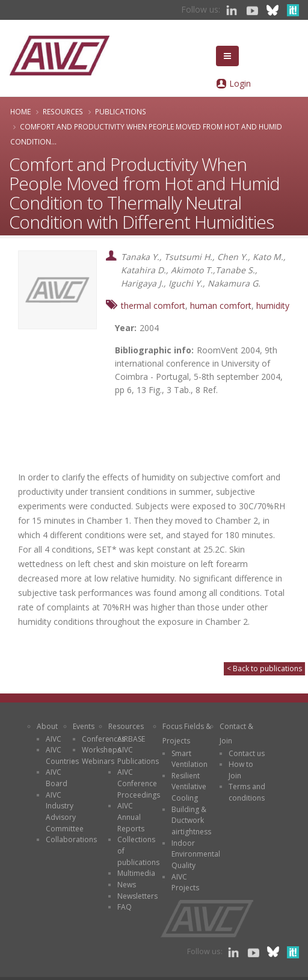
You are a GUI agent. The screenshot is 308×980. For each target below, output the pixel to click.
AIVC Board (57, 778)
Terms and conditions (247, 792)
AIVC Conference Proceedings (139, 783)
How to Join (241, 770)
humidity (273, 305)
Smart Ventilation (189, 759)
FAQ (125, 907)
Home (20, 111)
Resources (63, 111)
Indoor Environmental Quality (196, 854)
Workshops (101, 750)
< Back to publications (264, 668)
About (47, 726)
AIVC (54, 739)
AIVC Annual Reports (131, 817)
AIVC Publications (138, 755)
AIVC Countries (62, 755)
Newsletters (137, 896)
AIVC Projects (185, 882)
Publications (121, 111)
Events (84, 726)
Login (240, 83)
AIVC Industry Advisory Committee (65, 812)
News (127, 885)
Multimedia (136, 873)
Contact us (247, 753)
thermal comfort (153, 305)
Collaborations (71, 839)
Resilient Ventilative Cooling (189, 787)
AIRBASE (131, 739)
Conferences (103, 739)
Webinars (98, 761)
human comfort (221, 305)
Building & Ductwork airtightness (191, 820)
